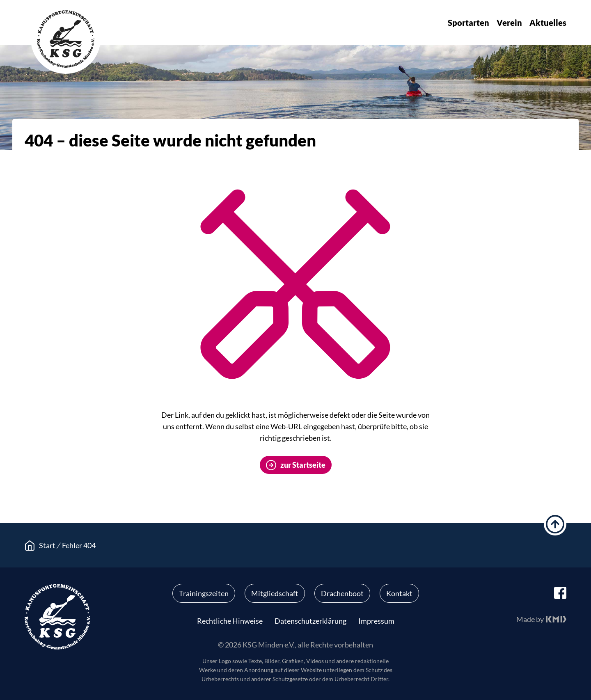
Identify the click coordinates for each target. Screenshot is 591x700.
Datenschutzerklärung (310, 621)
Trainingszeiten (204, 593)
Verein (509, 23)
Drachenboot (342, 593)
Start (47, 545)
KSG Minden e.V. (66, 39)
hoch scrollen (555, 524)
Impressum (376, 621)
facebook (560, 593)
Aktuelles (548, 23)
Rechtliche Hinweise (230, 621)
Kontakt (399, 593)
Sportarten (468, 23)
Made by (530, 619)
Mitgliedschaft (275, 593)
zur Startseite (303, 465)
